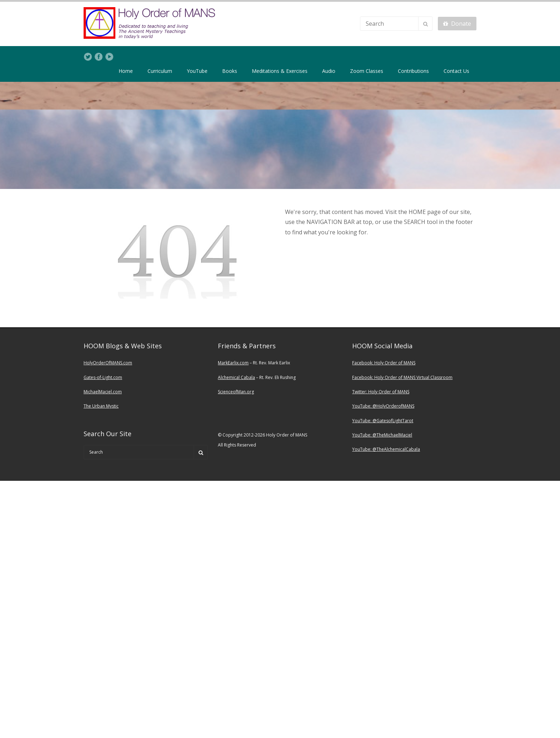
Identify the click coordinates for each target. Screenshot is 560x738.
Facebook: (363, 363)
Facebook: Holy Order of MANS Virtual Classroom (402, 377)
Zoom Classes (367, 71)
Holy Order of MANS (395, 363)
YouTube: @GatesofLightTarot (383, 421)
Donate (457, 24)
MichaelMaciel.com (103, 392)
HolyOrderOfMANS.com (108, 363)
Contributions (413, 71)
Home (126, 71)
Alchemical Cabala (236, 377)
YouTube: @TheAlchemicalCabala (386, 449)
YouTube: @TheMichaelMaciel (382, 435)
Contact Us (456, 71)
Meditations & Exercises (280, 71)
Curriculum (160, 71)
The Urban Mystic (101, 406)
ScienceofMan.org (236, 392)
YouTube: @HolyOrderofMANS (383, 406)
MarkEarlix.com (233, 363)
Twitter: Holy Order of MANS (381, 392)
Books (230, 71)
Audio (329, 71)
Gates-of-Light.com (103, 377)
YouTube (197, 71)
